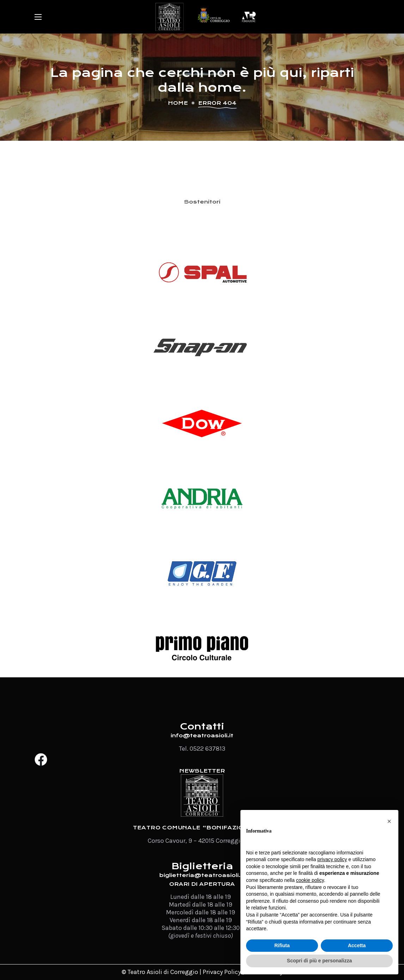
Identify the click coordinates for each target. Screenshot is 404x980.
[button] (389, 821)
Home (178, 103)
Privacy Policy (222, 972)
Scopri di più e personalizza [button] (319, 961)
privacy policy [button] (332, 859)
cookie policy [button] (310, 880)
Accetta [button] (357, 945)
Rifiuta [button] (282, 945)
